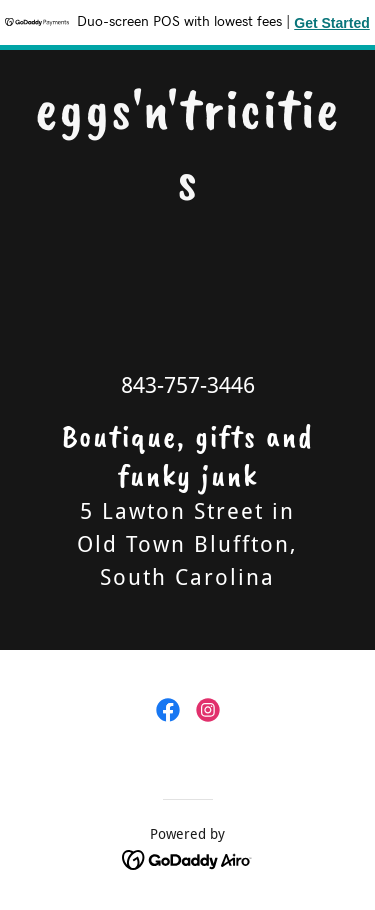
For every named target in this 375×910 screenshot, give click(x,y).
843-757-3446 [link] (188, 385)
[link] (187, 193)
